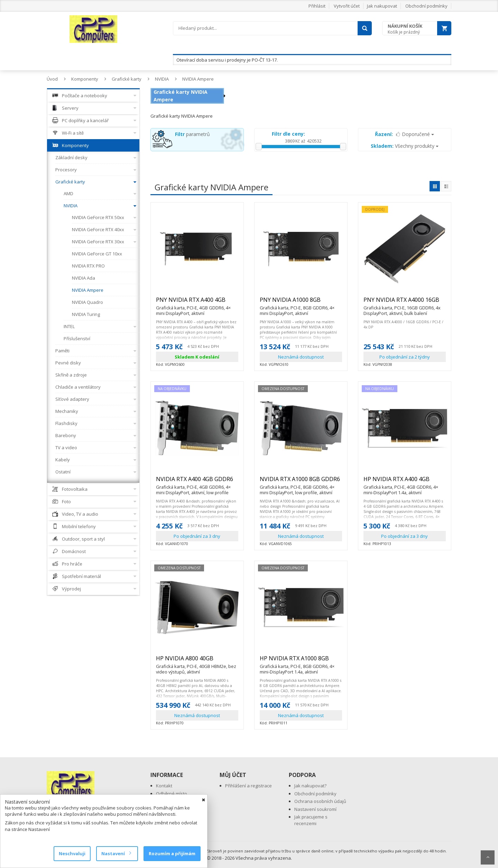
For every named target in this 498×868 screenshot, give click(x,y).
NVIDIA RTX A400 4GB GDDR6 (197, 482)
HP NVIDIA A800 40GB (197, 661)
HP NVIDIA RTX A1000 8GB (301, 661)
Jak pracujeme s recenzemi (311, 820)
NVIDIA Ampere (198, 79)
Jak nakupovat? (310, 786)
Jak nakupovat (382, 6)
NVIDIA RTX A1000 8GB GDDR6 (301, 482)
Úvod (52, 79)
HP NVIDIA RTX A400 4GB (405, 482)
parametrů (192, 134)
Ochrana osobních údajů (320, 801)
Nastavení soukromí (315, 809)
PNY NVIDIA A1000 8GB (301, 303)
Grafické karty (127, 79)
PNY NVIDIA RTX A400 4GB (197, 303)
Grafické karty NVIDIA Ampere (181, 96)
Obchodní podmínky (426, 6)
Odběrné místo (172, 794)
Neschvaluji (72, 853)
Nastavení (116, 853)
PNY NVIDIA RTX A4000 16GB (405, 303)
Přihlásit (317, 6)
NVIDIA (162, 79)
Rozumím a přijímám (172, 853)
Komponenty (85, 79)
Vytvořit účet (347, 6)
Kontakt (164, 786)
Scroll (488, 857)
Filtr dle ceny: (288, 134)
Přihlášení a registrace (248, 786)
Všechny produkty (405, 146)
